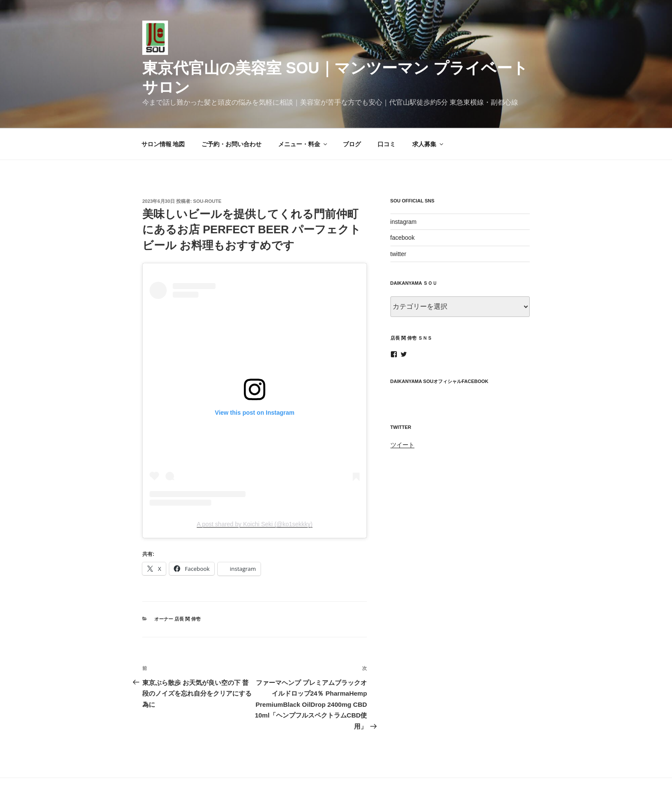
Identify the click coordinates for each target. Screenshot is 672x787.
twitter (398, 222)
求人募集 (428, 112)
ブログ (352, 112)
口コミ (387, 112)
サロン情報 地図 (163, 112)
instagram (403, 190)
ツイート (402, 413)
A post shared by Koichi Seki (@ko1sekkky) (255, 493)
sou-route (207, 169)
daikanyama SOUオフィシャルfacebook (439, 350)
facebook (403, 206)
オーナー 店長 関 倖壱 (177, 588)
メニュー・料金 (303, 112)
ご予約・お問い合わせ (231, 112)
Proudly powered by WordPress (347, 767)
